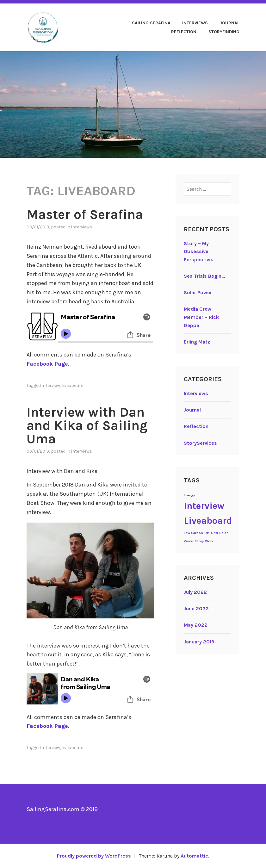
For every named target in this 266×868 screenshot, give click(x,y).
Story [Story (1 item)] (199, 541)
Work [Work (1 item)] (209, 541)
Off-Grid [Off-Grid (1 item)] (211, 533)
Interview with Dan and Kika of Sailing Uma (87, 425)
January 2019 (199, 642)
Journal (230, 23)
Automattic (194, 856)
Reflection (184, 32)
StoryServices (200, 443)
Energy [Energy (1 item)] (189, 495)
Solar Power (198, 292)
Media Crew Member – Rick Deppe (201, 317)
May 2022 (196, 625)
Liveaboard (73, 385)
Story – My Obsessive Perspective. (198, 251)
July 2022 (195, 592)
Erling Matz (197, 342)
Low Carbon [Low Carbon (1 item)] (193, 533)
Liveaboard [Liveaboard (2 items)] (208, 521)
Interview (51, 385)
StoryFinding (224, 32)
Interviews (195, 23)
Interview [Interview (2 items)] (204, 506)
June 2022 (196, 608)
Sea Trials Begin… (204, 276)
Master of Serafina (85, 214)
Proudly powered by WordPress (94, 856)
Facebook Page (47, 364)
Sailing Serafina (151, 23)
